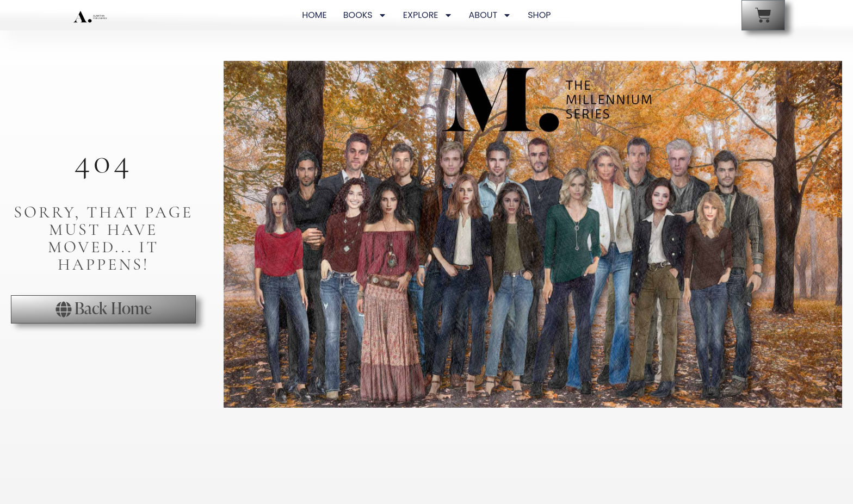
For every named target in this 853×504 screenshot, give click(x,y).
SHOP (539, 15)
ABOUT (490, 15)
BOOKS (365, 15)
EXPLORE (428, 15)
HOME (314, 15)
